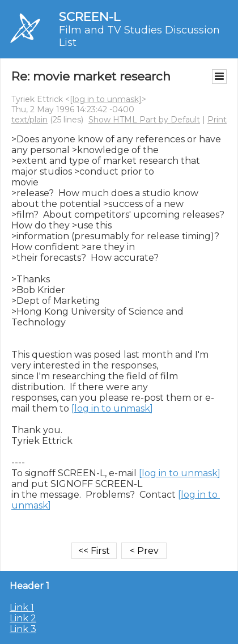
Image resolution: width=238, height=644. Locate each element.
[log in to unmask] (106, 99)
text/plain (29, 120)
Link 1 (22, 607)
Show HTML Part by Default (144, 120)
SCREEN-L (90, 17)
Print (217, 120)
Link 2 (23, 618)
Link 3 (23, 629)
